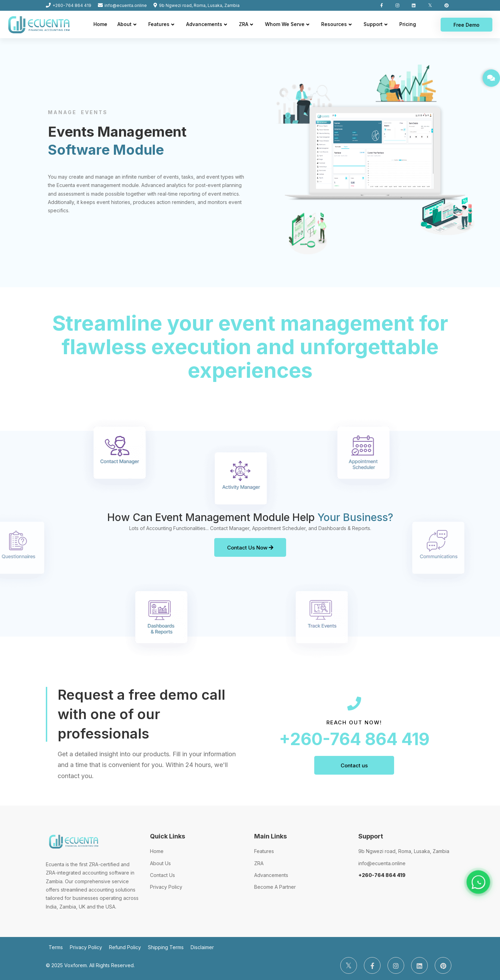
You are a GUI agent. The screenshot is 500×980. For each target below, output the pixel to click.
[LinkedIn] (419, 965)
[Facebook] (372, 965)
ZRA (244, 24)
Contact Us (162, 875)
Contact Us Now (250, 548)
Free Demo (466, 25)
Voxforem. (76, 965)
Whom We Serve (285, 24)
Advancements (204, 24)
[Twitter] (349, 965)
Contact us (354, 765)
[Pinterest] (443, 965)
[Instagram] (396, 965)
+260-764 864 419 (354, 739)
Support (373, 24)
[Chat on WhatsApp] (478, 882)
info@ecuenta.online (382, 863)
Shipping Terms (166, 947)
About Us (160, 863)
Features (159, 24)
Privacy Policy (166, 887)
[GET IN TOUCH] (491, 78)
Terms (56, 947)
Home (100, 24)
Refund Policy (125, 947)
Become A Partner (275, 887)
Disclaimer (202, 947)
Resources (334, 24)
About (124, 24)
